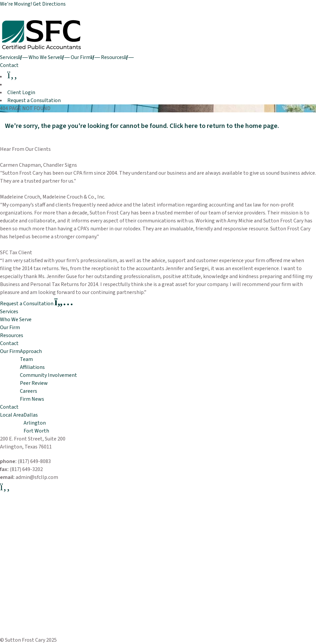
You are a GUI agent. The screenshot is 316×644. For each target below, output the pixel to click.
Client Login (21, 92)
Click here (184, 126)
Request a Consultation (34, 100)
